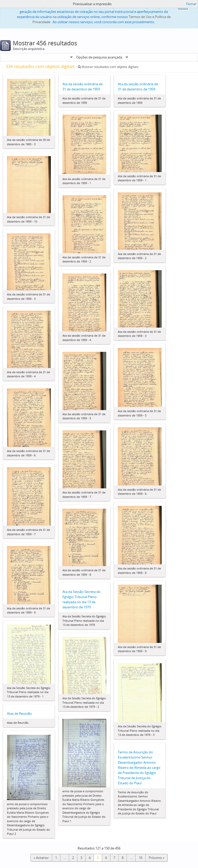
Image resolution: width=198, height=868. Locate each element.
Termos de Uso (140, 17)
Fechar (191, 4)
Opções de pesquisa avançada (99, 57)
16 (141, 858)
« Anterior (41, 858)
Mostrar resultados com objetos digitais (108, 67)
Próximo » (156, 858)
